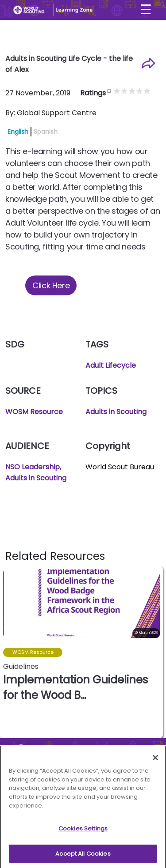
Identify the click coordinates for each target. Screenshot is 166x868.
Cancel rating (119, 91)
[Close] (155, 761)
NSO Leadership (33, 467)
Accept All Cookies (83, 856)
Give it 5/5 (156, 91)
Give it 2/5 (134, 91)
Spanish (46, 132)
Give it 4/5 (149, 91)
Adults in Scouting (116, 412)
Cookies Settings (83, 831)
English (18, 132)
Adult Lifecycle (111, 365)
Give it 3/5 (141, 91)
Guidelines (21, 666)
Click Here (51, 285)
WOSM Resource (34, 412)
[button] (156, 652)
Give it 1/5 (126, 91)
